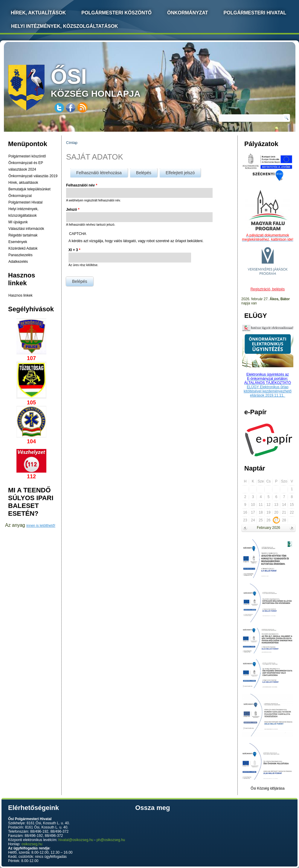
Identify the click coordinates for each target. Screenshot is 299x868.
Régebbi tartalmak (23, 235)
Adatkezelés (18, 262)
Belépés (147, 172)
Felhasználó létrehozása (99, 173)
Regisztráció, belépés (268, 289)
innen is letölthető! (41, 526)
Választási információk (26, 229)
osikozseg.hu (32, 844)
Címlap (72, 143)
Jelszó (73, 210)
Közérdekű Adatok (23, 248)
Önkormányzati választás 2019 (33, 176)
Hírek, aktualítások (23, 183)
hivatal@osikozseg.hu (76, 840)
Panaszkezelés (20, 255)
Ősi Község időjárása (267, 788)
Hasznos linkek (20, 295)
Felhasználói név (82, 185)
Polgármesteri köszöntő (116, 13)
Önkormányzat (188, 13)
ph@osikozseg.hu (111, 840)
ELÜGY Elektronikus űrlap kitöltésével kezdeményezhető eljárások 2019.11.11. (268, 391)
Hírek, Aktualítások (38, 13)
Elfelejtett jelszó (180, 173)
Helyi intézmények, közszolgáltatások (65, 26)
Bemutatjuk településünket (29, 189)
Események (18, 242)
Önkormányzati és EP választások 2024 (26, 166)
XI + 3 (74, 250)
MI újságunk (18, 222)
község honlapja (110, 82)
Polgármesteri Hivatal (255, 13)
